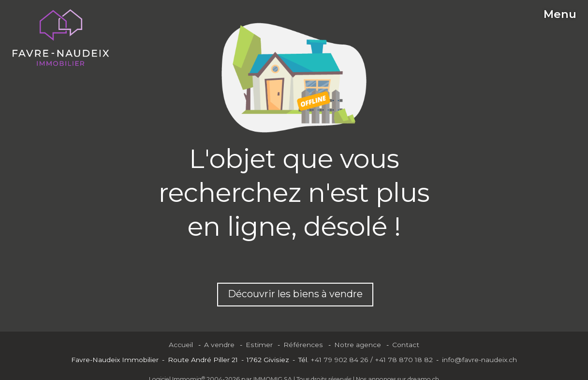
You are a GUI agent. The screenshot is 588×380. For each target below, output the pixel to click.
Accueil (181, 345)
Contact (406, 345)
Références (303, 345)
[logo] (61, 38)
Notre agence (358, 345)
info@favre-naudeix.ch (479, 360)
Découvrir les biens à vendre (295, 294)
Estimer (259, 345)
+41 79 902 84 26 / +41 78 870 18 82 (372, 360)
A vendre (219, 345)
